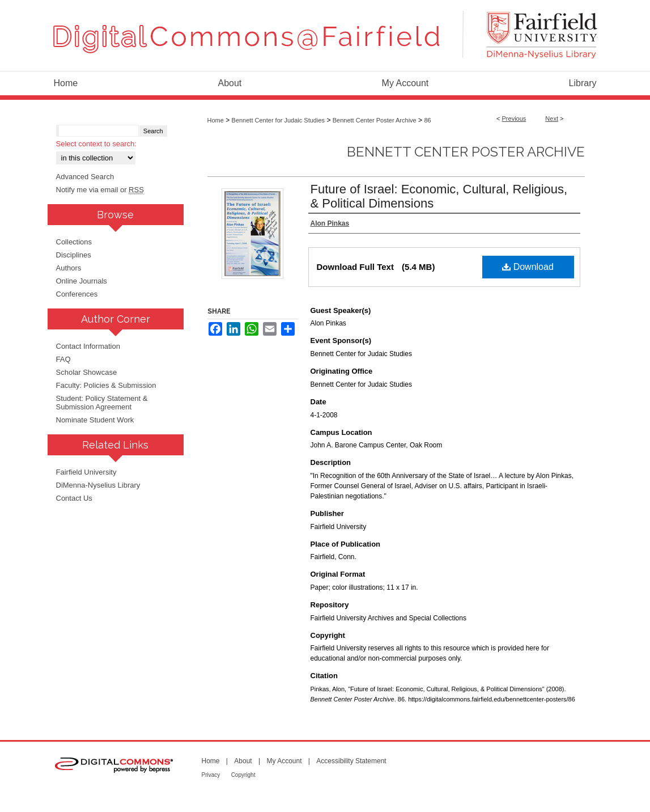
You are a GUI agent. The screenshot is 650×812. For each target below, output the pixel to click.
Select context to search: (96, 144)
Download (528, 267)
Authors (69, 268)
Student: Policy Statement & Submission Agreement (102, 403)
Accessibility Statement (351, 761)
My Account (284, 761)
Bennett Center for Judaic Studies (278, 120)
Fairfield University (86, 472)
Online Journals (82, 281)
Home (216, 120)
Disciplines (74, 255)
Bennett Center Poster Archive (375, 120)
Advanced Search (85, 177)
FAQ (63, 359)
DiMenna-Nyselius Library (98, 485)
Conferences (77, 294)
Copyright (243, 775)
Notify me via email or (100, 190)
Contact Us (74, 498)
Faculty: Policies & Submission (106, 385)
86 (427, 120)
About (243, 761)
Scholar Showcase (87, 372)
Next (552, 119)
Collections (74, 242)
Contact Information (88, 346)
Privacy (211, 775)
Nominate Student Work (95, 420)
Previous (514, 119)
